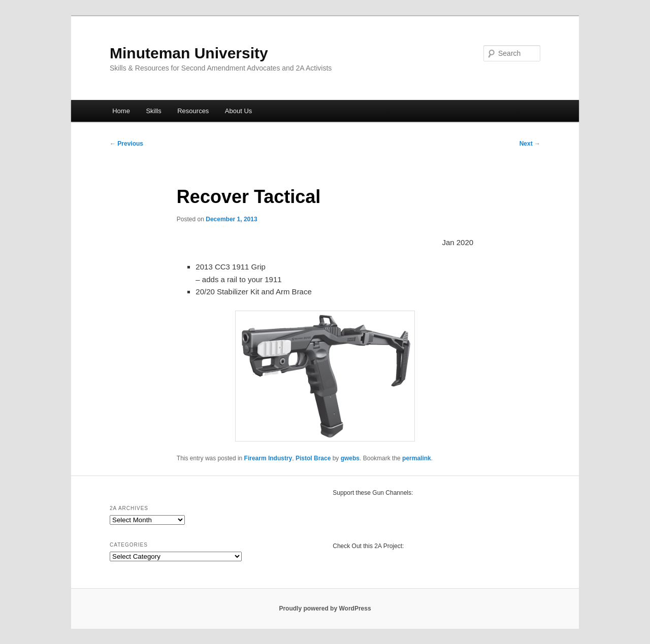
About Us (238, 111)
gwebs (350, 458)
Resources (193, 111)
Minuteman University (189, 53)
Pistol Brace (313, 458)
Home (121, 111)
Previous (126, 144)
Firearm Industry (268, 458)
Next (530, 144)
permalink (417, 458)
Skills (153, 111)
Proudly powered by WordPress (325, 608)
